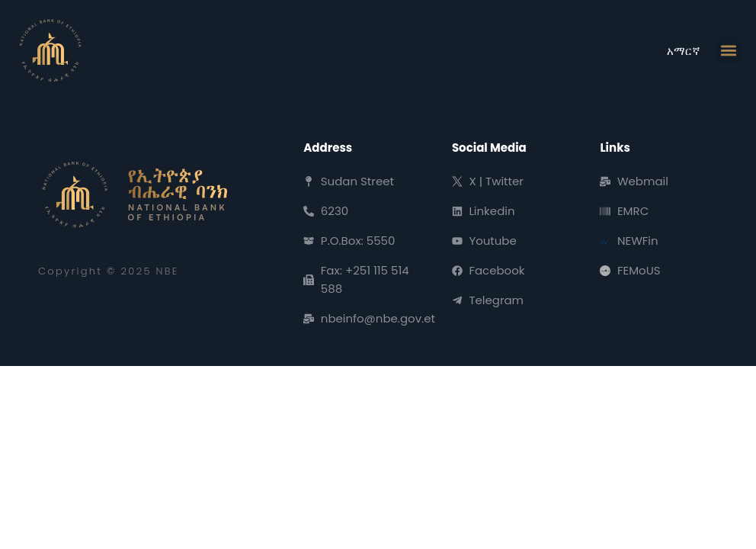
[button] (728, 51)
